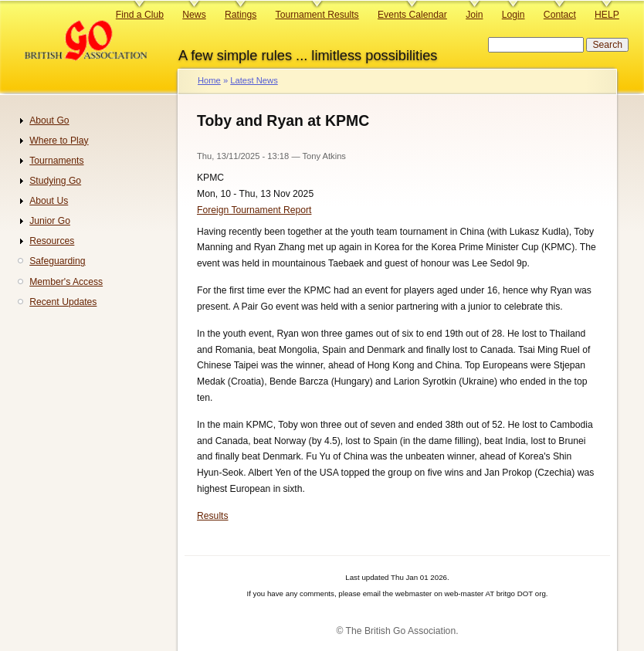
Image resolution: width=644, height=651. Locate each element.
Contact (560, 15)
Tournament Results (317, 15)
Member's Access (66, 282)
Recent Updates (63, 302)
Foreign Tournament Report (254, 210)
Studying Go (55, 181)
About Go (49, 120)
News (194, 15)
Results (213, 516)
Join (474, 15)
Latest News (254, 80)
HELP (607, 15)
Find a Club (140, 15)
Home (209, 80)
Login (514, 15)
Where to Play (59, 141)
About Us (49, 201)
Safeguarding (57, 261)
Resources (52, 241)
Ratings (241, 15)
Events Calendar (412, 15)
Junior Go (50, 221)
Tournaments (56, 161)
